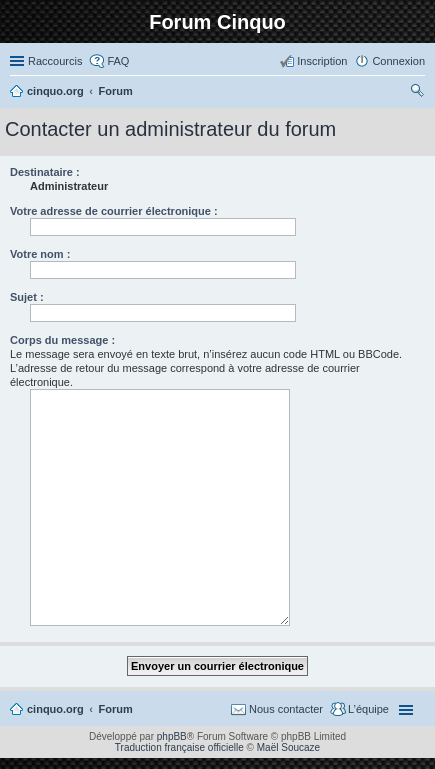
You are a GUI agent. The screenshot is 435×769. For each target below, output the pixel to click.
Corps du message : (62, 340)
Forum (116, 709)
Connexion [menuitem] (398, 61)
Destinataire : (45, 172)
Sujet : (27, 297)
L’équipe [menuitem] (368, 709)
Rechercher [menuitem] (417, 93)
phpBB (172, 736)
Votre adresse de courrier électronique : (114, 211)
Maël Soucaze (288, 747)
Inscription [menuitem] (322, 61)
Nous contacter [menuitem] (286, 709)
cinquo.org (55, 709)
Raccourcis (55, 61)
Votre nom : (40, 254)
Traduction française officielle (179, 747)
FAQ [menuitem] (118, 61)
